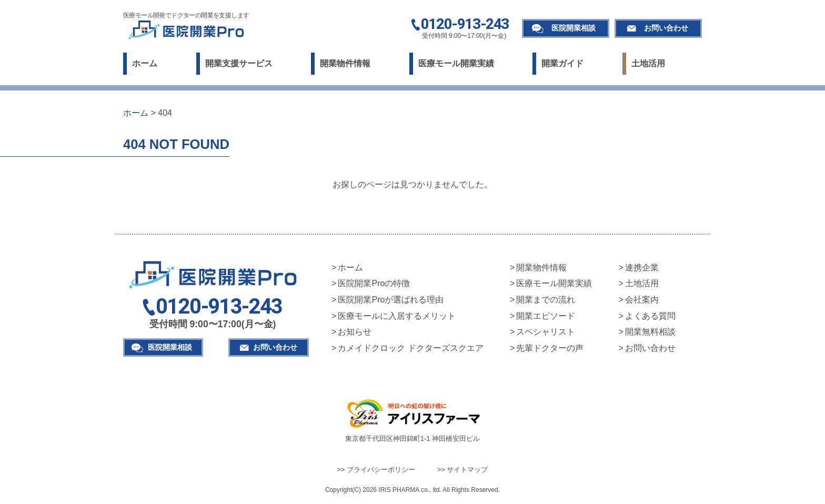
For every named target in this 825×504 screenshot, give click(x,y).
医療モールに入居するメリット (397, 316)
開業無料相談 (650, 332)
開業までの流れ (546, 300)
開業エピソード (546, 316)
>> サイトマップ (463, 470)
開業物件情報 (345, 63)
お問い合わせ (666, 28)
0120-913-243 (465, 25)
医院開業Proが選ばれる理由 (391, 300)
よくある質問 (650, 316)
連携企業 (642, 268)
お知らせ (355, 332)
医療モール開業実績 (456, 63)
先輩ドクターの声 (550, 348)
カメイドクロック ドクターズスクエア (410, 348)
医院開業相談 (574, 28)
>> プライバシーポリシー (376, 470)
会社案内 (642, 300)
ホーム (145, 63)
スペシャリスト (546, 332)
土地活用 (648, 63)
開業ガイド (562, 63)
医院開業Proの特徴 (374, 283)
